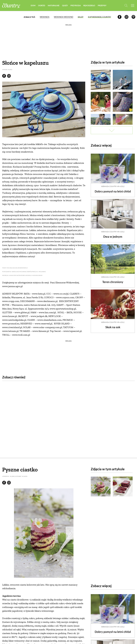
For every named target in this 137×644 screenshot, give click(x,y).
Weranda (44, 17)
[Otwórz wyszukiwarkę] (126, 6)
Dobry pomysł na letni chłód (113, 189)
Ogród (42, 5)
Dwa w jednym (113, 235)
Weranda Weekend (63, 17)
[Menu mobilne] (133, 6)
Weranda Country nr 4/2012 (113, 184)
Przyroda (76, 5)
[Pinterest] (133, 17)
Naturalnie (54, 5)
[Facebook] (120, 17)
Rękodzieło (89, 5)
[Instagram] (126, 17)
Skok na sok (113, 325)
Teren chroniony (113, 280)
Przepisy (102, 5)
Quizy (65, 5)
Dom (33, 5)
